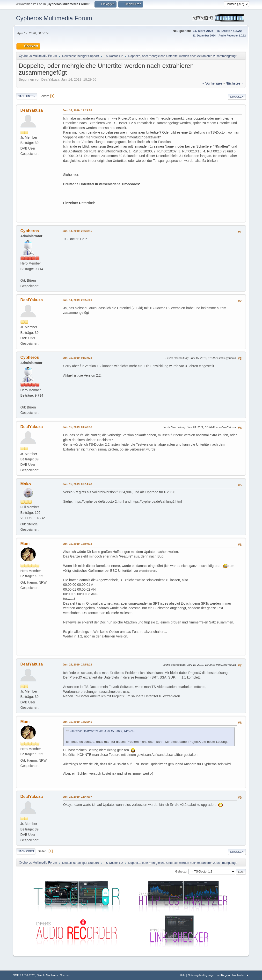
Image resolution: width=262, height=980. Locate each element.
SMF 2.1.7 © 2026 (24, 975)
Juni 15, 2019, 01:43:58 (77, 427)
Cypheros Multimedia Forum (54, 18)
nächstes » (234, 83)
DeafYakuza (32, 110)
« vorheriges (213, 83)
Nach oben (26, 851)
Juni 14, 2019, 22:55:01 (77, 300)
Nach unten (26, 96)
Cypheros (30, 231)
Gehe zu (181, 872)
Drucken (237, 97)
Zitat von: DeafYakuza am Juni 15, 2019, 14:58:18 (102, 731)
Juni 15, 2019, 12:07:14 (77, 544)
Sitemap (65, 975)
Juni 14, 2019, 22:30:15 (77, 231)
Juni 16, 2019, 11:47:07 (77, 797)
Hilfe (183, 975)
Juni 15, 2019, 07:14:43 (77, 484)
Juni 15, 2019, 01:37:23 (77, 358)
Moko (26, 484)
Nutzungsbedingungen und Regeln (209, 975)
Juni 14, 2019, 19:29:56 (77, 110)
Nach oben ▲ (241, 975)
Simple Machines (47, 975)
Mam (25, 544)
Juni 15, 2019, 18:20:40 (77, 722)
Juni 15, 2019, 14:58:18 (77, 665)
